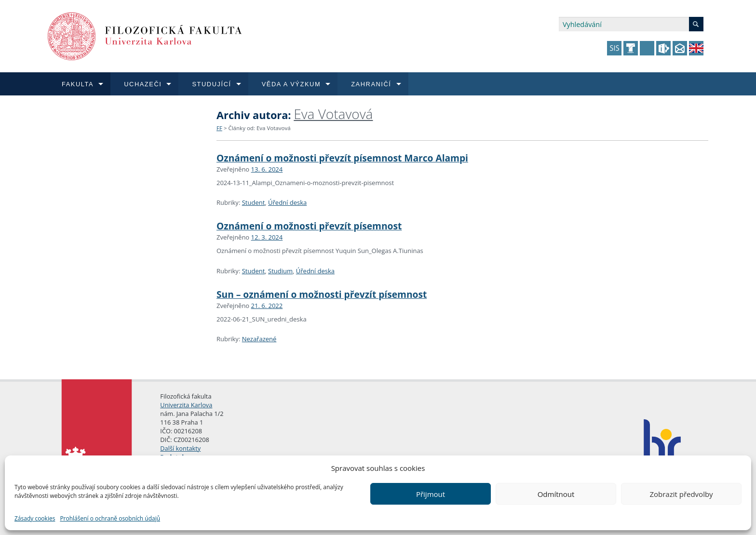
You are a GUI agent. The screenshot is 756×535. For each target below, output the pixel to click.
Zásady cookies (35, 518)
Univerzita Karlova (186, 405)
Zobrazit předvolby (681, 494)
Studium (280, 271)
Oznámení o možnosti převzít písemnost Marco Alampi (342, 158)
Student (254, 202)
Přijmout (431, 494)
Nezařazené (259, 339)
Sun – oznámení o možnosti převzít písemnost (322, 294)
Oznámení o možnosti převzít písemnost (309, 226)
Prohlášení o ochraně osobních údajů (110, 518)
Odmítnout (556, 494)
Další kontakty (180, 448)
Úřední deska (287, 202)
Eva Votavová (333, 114)
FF (219, 128)
